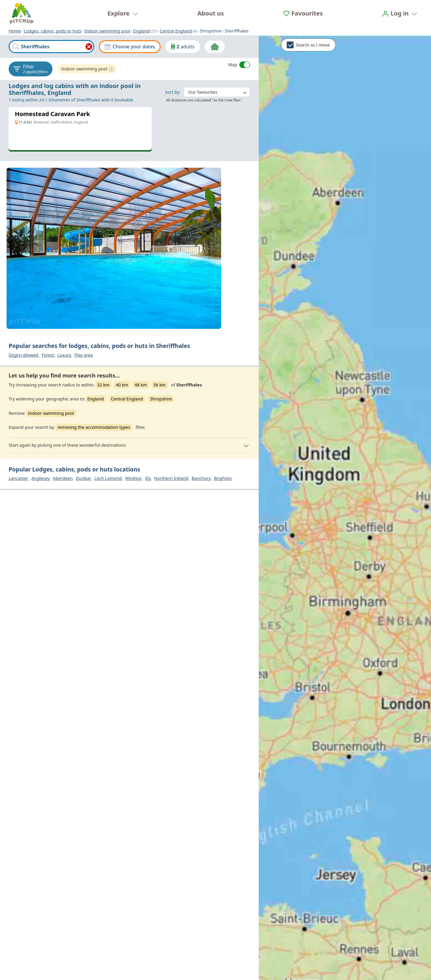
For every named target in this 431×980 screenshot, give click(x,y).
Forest (48, 355)
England (141, 31)
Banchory (201, 478)
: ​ (208, 92)
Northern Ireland (171, 478)
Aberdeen (63, 478)
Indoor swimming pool (107, 31)
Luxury (64, 355)
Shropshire (161, 399)
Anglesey (41, 478)
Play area (84, 355)
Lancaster (18, 478)
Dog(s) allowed (24, 355)
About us (211, 13)
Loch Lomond (108, 478)
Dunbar (83, 478)
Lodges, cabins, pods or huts (53, 31)
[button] (129, 445)
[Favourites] (303, 13)
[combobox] (51, 47)
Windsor (134, 478)
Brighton (223, 478)
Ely (148, 478)
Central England (176, 31)
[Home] (21, 13)
